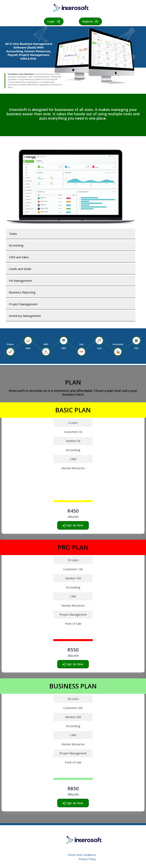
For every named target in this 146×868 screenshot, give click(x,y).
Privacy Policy (87, 859)
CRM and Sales (19, 257)
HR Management (20, 281)
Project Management (23, 304)
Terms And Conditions (82, 855)
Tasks (13, 234)
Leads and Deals (20, 269)
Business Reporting (22, 292)
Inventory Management (25, 316)
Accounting (16, 245)
